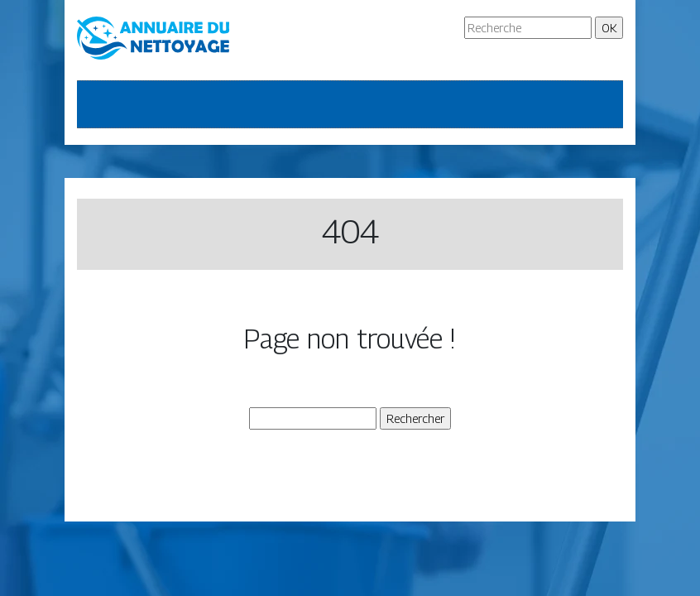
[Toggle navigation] (100, 104)
